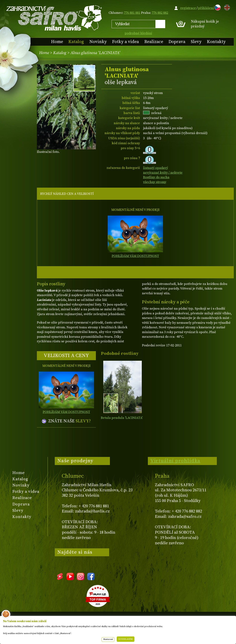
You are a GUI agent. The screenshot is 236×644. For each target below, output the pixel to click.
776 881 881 (132, 13)
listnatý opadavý (156, 168)
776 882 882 (160, 13)
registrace (188, 8)
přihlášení (206, 8)
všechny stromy (155, 182)
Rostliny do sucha (156, 177)
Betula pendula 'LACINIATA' (122, 418)
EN (226, 7)
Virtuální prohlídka (175, 461)
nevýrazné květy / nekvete (163, 173)
